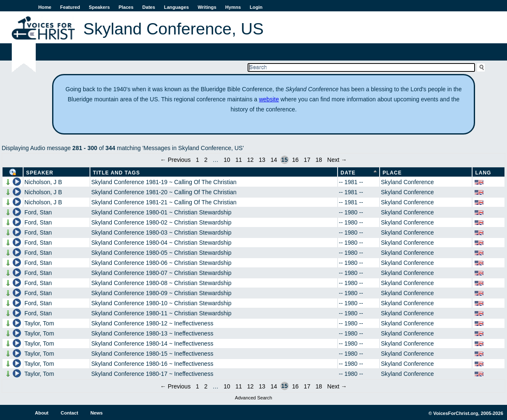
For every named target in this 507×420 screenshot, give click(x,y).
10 (227, 160)
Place (392, 173)
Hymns (233, 7)
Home (45, 7)
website (269, 99)
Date (348, 173)
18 (319, 160)
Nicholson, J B (43, 182)
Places (126, 7)
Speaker (40, 173)
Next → (337, 160)
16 (296, 160)
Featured (70, 7)
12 (251, 160)
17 (307, 160)
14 (274, 160)
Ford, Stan (38, 212)
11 (239, 160)
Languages (176, 7)
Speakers (99, 7)
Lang (483, 173)
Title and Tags (116, 173)
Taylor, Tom (39, 323)
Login (256, 7)
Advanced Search (253, 398)
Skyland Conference (407, 182)
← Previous (175, 160)
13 (262, 160)
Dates (149, 7)
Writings (207, 7)
